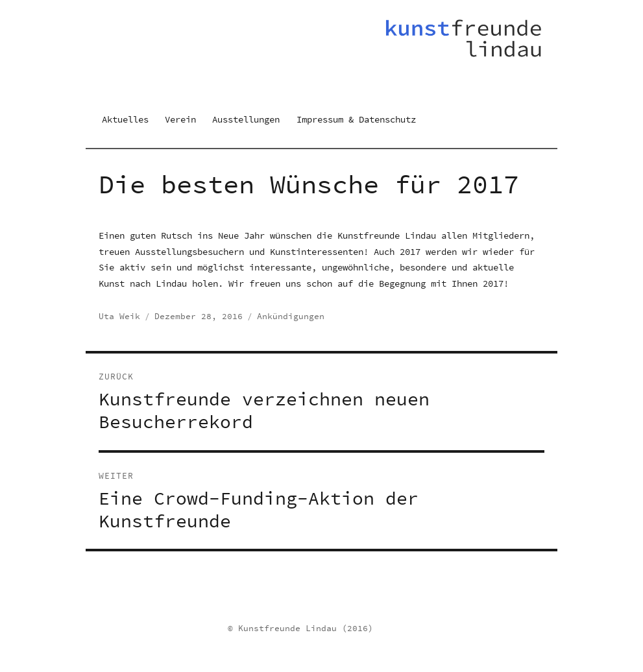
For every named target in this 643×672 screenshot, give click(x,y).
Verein (180, 119)
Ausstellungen (246, 119)
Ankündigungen (291, 316)
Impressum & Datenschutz (356, 119)
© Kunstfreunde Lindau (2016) (300, 628)
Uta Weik (119, 316)
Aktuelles (125, 119)
